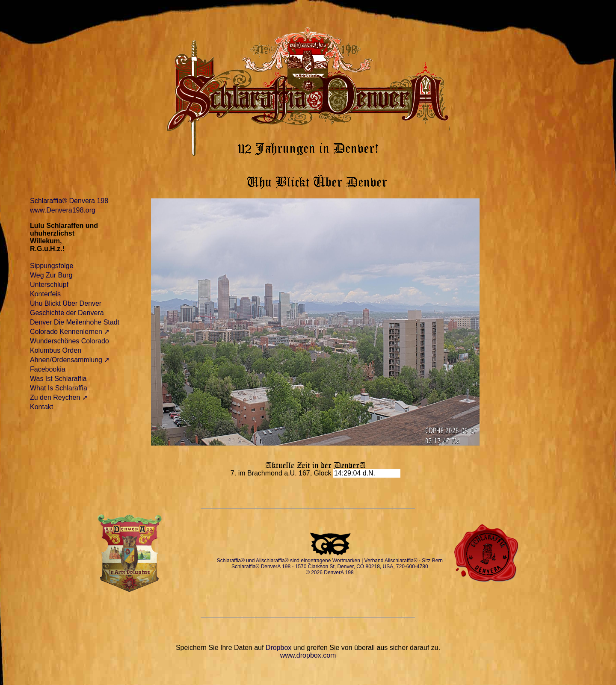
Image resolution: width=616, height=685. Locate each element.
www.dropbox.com (308, 655)
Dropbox (278, 648)
